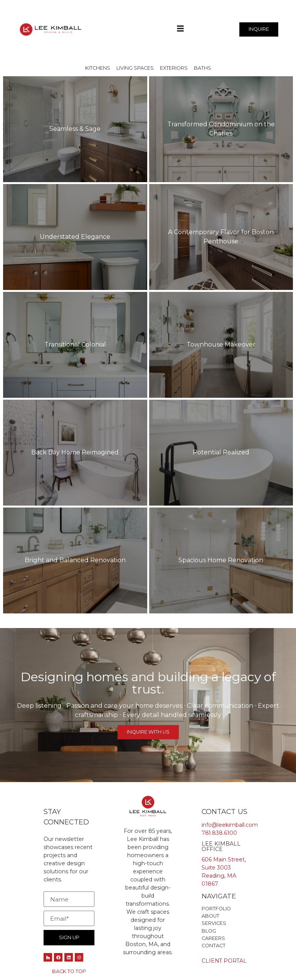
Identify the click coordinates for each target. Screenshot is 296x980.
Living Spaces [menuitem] (135, 68)
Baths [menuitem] (203, 68)
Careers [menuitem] (213, 938)
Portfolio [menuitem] (216, 909)
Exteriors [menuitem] (174, 68)
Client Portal (225, 961)
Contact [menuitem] (214, 946)
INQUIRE (259, 29)
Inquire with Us (148, 732)
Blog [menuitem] (209, 931)
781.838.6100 (219, 833)
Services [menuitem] (214, 924)
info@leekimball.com (230, 825)
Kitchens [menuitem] (98, 68)
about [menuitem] (210, 916)
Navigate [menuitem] (219, 896)
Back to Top (69, 971)
